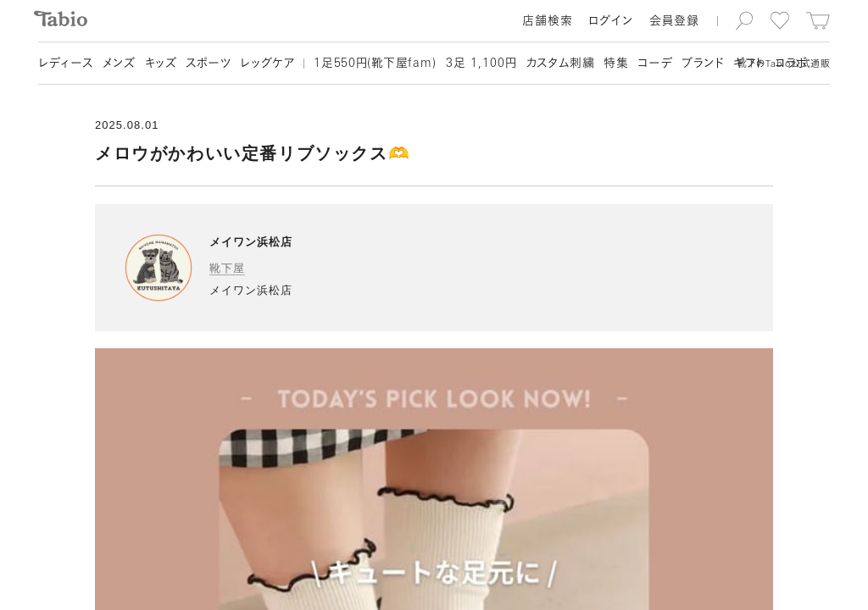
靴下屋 (227, 268)
